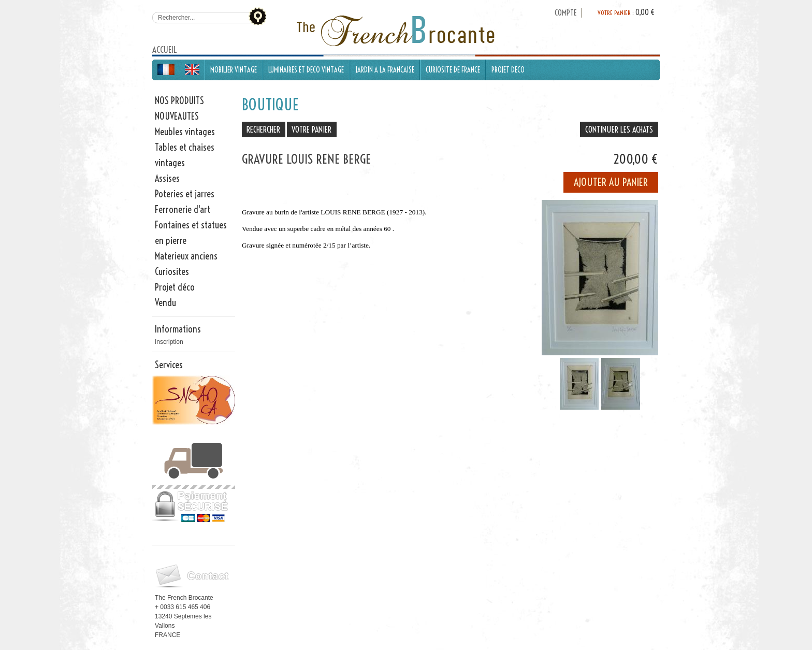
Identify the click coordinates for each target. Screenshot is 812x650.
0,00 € (645, 12)
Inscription (169, 342)
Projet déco (175, 287)
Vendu (165, 303)
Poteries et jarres (185, 194)
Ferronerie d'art (183, 210)
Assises (167, 178)
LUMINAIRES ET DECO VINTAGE (306, 70)
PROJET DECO (508, 70)
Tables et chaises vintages (185, 155)
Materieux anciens (186, 256)
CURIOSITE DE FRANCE (453, 70)
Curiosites (172, 272)
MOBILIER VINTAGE (234, 70)
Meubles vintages (185, 132)
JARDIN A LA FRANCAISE (385, 70)
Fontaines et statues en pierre (191, 233)
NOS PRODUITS (179, 101)
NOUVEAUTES (177, 116)
